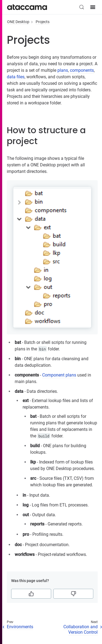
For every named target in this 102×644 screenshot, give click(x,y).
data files (16, 77)
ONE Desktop (18, 22)
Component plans (59, 375)
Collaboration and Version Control (81, 630)
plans (63, 70)
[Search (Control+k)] (82, 7)
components (82, 70)
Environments (20, 627)
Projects (43, 22)
